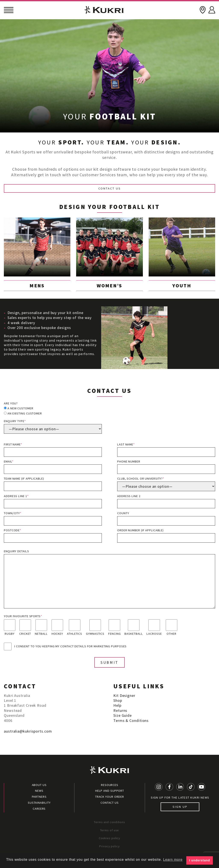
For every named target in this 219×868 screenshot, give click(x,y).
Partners (39, 797)
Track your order (110, 797)
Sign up (180, 807)
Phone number (166, 467)
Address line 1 (53, 501)
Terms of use (110, 830)
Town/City (53, 518)
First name (53, 450)
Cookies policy (110, 838)
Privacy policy (109, 846)
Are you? (11, 403)
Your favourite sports (23, 616)
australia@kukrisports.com (28, 731)
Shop (118, 700)
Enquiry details (109, 579)
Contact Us (110, 188)
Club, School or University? (166, 484)
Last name (166, 450)
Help (117, 705)
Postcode (53, 535)
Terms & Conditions (131, 720)
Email (53, 467)
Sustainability (39, 803)
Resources (110, 785)
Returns (120, 710)
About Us (39, 785)
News (39, 791)
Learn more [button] (173, 860)
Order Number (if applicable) (166, 535)
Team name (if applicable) (53, 484)
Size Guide (123, 715)
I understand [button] (200, 860)
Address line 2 (166, 501)
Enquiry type (53, 426)
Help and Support (110, 791)
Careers (39, 809)
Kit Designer (124, 695)
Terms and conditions (109, 822)
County (166, 518)
